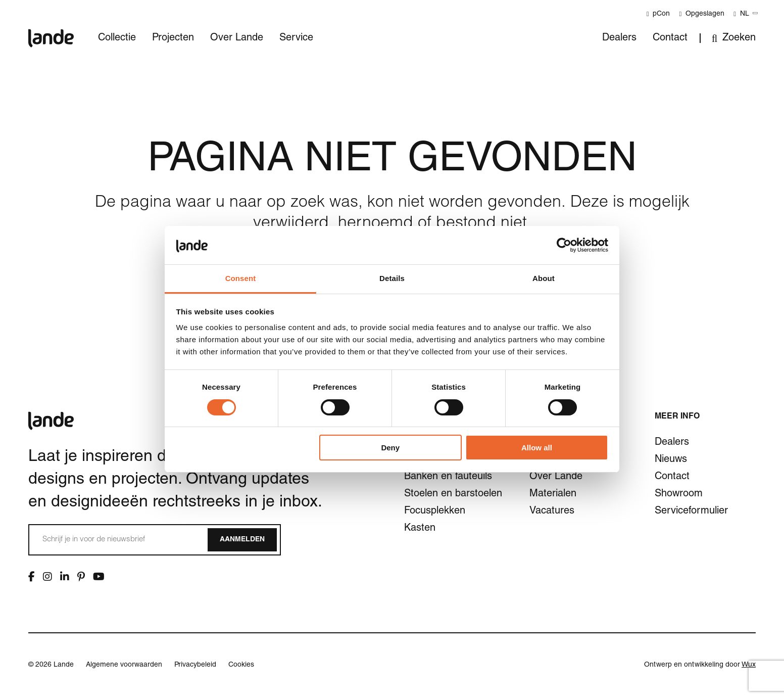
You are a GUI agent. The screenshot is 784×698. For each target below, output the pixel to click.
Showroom (679, 494)
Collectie (117, 38)
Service (296, 38)
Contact (670, 38)
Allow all (537, 448)
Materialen (553, 494)
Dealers (619, 38)
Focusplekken (435, 511)
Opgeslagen (702, 14)
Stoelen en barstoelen (453, 494)
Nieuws (671, 460)
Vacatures (552, 511)
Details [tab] (392, 278)
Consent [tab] (241, 278)
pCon (658, 14)
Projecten (173, 38)
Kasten (420, 529)
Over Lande (237, 38)
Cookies (241, 665)
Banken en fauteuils (448, 477)
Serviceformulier (691, 511)
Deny (390, 448)
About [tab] (544, 278)
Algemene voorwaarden (124, 665)
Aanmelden (242, 540)
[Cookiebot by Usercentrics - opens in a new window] (564, 245)
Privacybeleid (195, 665)
